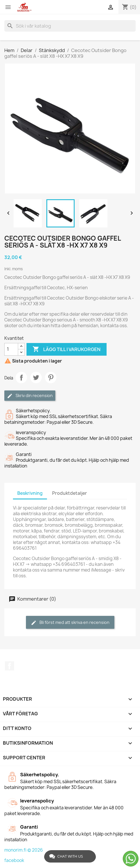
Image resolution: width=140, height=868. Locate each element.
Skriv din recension (30, 396)
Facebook (10, 666)
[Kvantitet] (11, 349)
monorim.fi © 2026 (24, 850)
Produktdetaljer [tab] (70, 493)
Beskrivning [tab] (30, 493)
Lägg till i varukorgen (67, 349)
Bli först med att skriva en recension (70, 623)
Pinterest (51, 378)
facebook (14, 860)
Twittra (36, 378)
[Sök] (70, 26)
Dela (21, 378)
